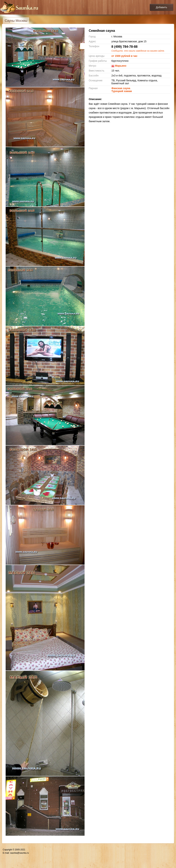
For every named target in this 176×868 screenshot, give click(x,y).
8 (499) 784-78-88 (124, 47)
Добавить (161, 7)
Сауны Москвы (16, 21)
